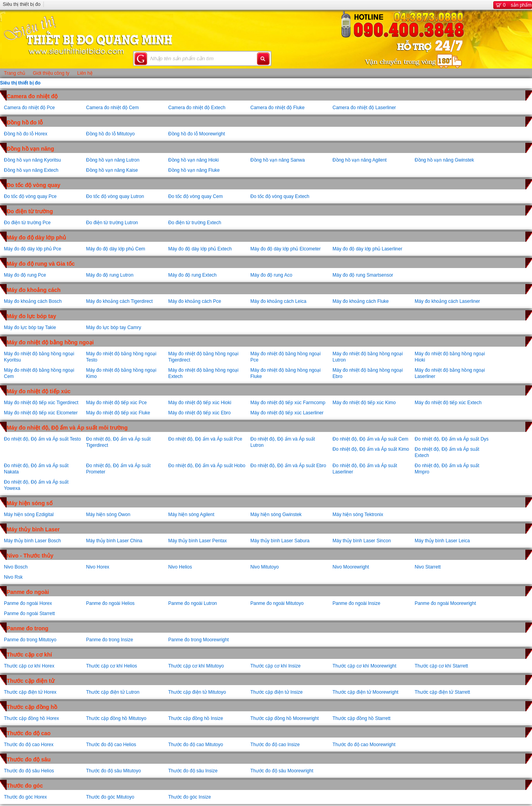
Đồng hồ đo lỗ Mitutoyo (110, 134)
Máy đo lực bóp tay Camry (114, 327)
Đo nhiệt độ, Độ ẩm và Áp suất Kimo (371, 449)
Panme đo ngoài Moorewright (445, 603)
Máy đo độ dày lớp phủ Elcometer (286, 249)
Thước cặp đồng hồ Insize (196, 718)
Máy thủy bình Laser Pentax (198, 541)
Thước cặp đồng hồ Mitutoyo (116, 718)
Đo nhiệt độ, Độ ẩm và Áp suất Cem (370, 439)
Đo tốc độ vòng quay (33, 185)
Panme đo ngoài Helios (110, 603)
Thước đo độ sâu (29, 759)
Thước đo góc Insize (190, 797)
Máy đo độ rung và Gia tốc (41, 264)
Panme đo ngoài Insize (356, 603)
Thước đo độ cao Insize (275, 745)
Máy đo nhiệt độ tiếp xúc (39, 391)
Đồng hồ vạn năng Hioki (193, 160)
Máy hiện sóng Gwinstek (276, 515)
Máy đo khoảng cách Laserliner (447, 301)
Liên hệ (85, 73)
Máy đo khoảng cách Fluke (361, 301)
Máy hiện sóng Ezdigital (29, 515)
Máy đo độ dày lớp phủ (36, 237)
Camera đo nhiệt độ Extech (197, 108)
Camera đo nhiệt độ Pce (29, 108)
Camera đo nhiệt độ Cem (112, 108)
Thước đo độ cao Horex (29, 745)
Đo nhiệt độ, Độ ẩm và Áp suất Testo (42, 439)
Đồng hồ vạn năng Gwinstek (444, 160)
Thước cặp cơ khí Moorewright (364, 666)
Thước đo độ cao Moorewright (364, 745)
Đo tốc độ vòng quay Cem (195, 196)
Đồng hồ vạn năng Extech (31, 170)
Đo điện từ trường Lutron (112, 223)
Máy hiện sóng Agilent (191, 515)
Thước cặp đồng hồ (32, 707)
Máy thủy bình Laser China (114, 541)
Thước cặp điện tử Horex (30, 692)
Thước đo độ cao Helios (111, 745)
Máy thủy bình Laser (33, 529)
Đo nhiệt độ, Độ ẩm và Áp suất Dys (452, 439)
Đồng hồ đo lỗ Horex (26, 134)
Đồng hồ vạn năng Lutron (113, 160)
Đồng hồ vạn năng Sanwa (278, 160)
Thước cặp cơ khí (29, 655)
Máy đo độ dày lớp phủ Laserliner (367, 249)
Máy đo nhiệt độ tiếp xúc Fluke (118, 413)
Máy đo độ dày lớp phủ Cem (116, 249)
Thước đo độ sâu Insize (193, 771)
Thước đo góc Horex (25, 797)
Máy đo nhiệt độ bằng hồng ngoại (50, 342)
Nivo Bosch (16, 567)
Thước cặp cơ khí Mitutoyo (196, 666)
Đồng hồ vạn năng (30, 149)
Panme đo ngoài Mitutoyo (277, 603)
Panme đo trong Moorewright (199, 640)
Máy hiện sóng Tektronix (358, 515)
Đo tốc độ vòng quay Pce (30, 196)
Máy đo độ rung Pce (25, 275)
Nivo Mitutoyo (265, 567)
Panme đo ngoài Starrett (29, 613)
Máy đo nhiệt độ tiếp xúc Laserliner (287, 413)
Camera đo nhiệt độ (32, 96)
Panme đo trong (28, 628)
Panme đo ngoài (28, 592)
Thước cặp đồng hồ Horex (31, 718)
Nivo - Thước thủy (30, 556)
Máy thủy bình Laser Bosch (32, 541)
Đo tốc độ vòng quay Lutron (115, 196)
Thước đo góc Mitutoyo (110, 797)
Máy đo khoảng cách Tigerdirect (119, 301)
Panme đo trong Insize (110, 640)
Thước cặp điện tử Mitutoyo (197, 692)
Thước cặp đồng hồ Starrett (361, 718)
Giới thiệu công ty (51, 73)
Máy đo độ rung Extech (192, 275)
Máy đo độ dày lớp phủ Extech (200, 249)
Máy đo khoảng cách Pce (195, 301)
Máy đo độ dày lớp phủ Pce (32, 249)
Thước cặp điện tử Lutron (113, 692)
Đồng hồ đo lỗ (25, 122)
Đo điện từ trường (30, 211)
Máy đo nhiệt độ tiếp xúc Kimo (364, 403)
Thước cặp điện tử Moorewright (365, 692)
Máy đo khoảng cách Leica (278, 301)
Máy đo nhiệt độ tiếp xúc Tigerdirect (41, 403)
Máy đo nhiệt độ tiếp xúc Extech (448, 403)
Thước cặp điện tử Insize (277, 692)
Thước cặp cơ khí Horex (29, 666)
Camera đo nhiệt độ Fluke (278, 108)
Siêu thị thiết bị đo (22, 4)
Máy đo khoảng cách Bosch (33, 301)
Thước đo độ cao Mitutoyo (196, 745)
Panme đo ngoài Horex (28, 603)
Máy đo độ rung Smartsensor (363, 275)
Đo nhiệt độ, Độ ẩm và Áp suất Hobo (207, 466)
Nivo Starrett (428, 567)
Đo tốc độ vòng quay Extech (280, 196)
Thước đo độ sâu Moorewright (282, 771)
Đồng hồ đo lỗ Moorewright (197, 134)
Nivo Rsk (13, 577)
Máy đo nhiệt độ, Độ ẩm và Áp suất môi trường (67, 428)
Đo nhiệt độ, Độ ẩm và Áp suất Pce (205, 439)
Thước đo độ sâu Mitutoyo (113, 771)
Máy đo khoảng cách (34, 290)
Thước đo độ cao (29, 733)
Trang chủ (14, 73)
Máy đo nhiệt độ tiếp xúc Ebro (199, 413)
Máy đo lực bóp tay (31, 316)
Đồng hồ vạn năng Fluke (194, 170)
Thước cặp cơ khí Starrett (441, 666)
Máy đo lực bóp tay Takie (30, 327)
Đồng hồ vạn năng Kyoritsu (32, 160)
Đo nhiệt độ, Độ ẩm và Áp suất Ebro (288, 466)
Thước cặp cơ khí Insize (275, 666)
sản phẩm (513, 5)
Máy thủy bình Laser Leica (442, 541)
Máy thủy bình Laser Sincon (362, 541)
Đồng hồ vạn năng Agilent (359, 160)
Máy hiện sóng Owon (108, 515)
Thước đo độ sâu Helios (29, 771)
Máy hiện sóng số (30, 503)
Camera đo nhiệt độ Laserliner (364, 108)
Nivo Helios (180, 567)
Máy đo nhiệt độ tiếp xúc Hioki (200, 403)
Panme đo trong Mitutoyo (30, 640)
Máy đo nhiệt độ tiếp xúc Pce (116, 403)
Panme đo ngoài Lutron (193, 603)
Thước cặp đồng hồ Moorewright (285, 718)
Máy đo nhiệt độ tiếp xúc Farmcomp (288, 403)
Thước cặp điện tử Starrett (442, 692)
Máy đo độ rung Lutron (110, 275)
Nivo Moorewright (351, 567)
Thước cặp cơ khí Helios (111, 666)
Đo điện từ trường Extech (195, 223)
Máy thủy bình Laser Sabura (280, 541)
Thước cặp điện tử (31, 681)
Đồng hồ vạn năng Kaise (112, 170)
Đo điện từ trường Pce (27, 223)
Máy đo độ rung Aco (271, 275)
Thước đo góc (25, 786)
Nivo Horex (98, 567)
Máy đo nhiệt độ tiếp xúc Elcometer (41, 413)
